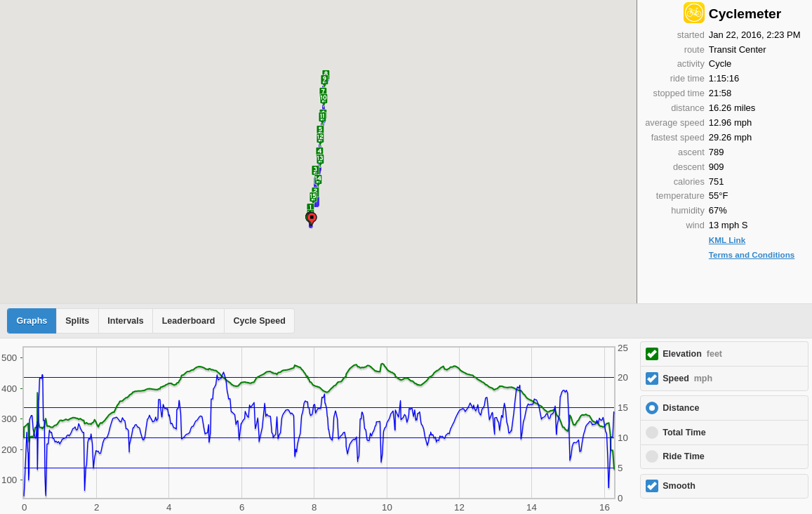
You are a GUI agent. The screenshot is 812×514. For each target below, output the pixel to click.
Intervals (125, 321)
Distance (681, 408)
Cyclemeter (745, 14)
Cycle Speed (259, 321)
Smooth (679, 486)
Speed (687, 378)
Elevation (692, 354)
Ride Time (684, 456)
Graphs (32, 321)
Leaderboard (189, 321)
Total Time (684, 433)
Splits (77, 321)
